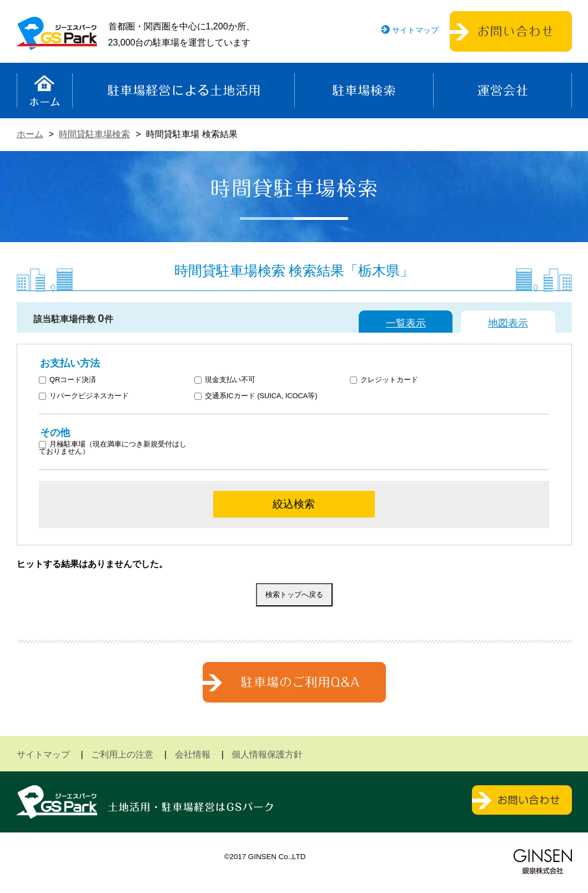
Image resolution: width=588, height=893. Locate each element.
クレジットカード (384, 380)
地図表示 (508, 323)
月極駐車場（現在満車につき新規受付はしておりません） (113, 448)
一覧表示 (406, 323)
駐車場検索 (364, 91)
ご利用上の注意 (122, 754)
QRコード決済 (67, 380)
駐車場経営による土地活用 (184, 91)
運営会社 (502, 91)
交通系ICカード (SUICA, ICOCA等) (256, 396)
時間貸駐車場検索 (94, 134)
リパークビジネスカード (84, 396)
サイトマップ (415, 30)
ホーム (45, 91)
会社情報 (193, 754)
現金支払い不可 (225, 380)
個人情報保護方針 (267, 754)
